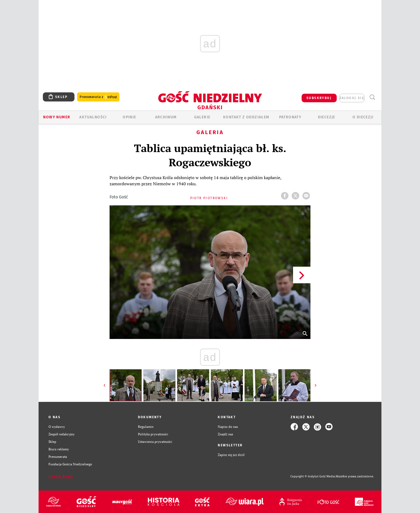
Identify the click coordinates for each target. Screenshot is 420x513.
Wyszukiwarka (372, 97)
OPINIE (129, 117)
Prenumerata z (98, 97)
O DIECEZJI (363, 117)
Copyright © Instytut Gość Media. (313, 476)
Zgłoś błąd (61, 477)
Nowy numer (57, 117)
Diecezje (327, 117)
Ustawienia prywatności (155, 442)
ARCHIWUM (166, 117)
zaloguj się (352, 98)
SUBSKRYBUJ (319, 98)
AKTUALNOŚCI (93, 117)
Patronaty (290, 117)
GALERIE (202, 117)
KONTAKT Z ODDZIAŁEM (246, 117)
